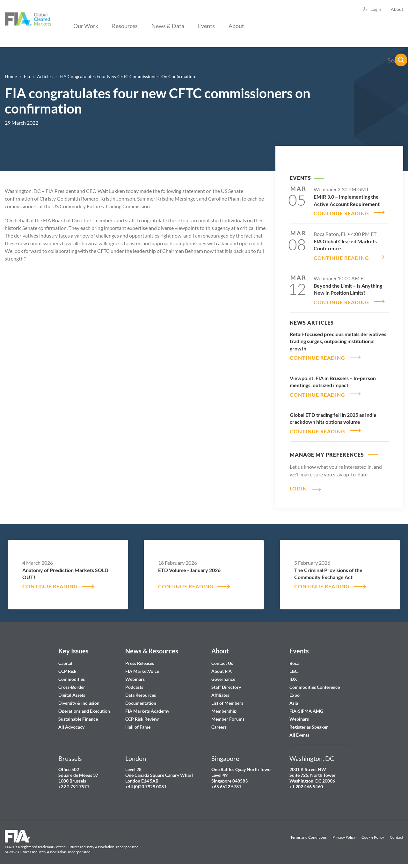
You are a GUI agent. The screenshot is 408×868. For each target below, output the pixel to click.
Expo (295, 691)
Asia (294, 699)
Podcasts (134, 683)
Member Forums (228, 715)
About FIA (222, 667)
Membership (224, 707)
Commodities (72, 675)
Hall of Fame (138, 723)
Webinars (135, 675)
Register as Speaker (309, 723)
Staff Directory (226, 683)
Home (11, 76)
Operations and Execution (84, 707)
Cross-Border (72, 683)
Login (376, 9)
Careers (219, 723)
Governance (223, 675)
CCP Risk (67, 667)
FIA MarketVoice (142, 667)
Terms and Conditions (309, 833)
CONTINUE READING (341, 213)
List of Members (227, 699)
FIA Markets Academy (147, 707)
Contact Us (222, 659)
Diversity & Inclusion (79, 699)
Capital (65, 659)
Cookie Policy (373, 833)
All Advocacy (71, 723)
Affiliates (220, 691)
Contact (397, 833)
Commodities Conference (315, 683)
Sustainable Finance (78, 715)
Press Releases (140, 659)
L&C (294, 667)
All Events (299, 731)
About (397, 9)
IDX (293, 675)
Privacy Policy (344, 833)
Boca (294, 659)
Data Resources (141, 691)
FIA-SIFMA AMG (306, 707)
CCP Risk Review (142, 715)
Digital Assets (72, 691)
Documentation (141, 699)
